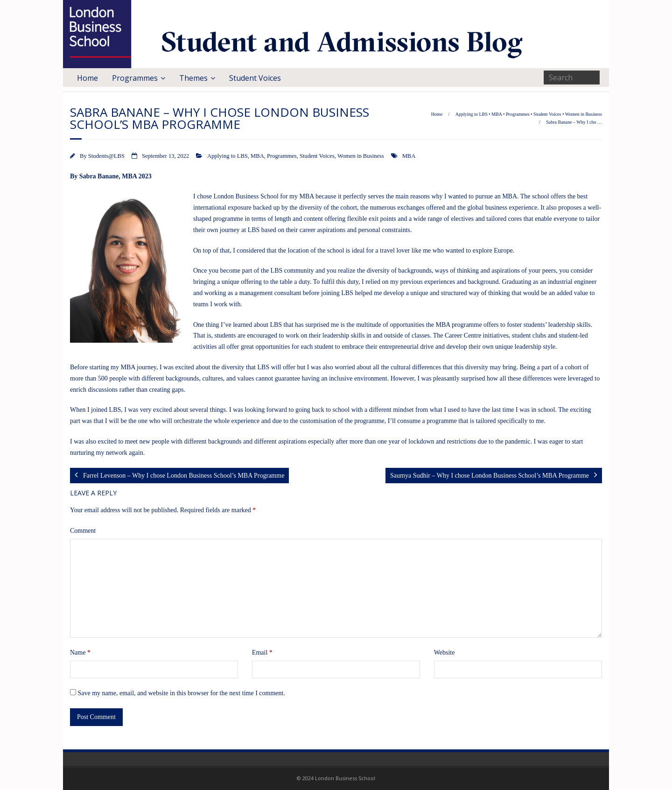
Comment (83, 531)
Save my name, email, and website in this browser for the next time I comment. (182, 693)
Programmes (135, 78)
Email (262, 652)
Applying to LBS (472, 114)
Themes (193, 78)
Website (444, 652)
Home (87, 78)
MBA (497, 114)
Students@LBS (106, 156)
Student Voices (255, 78)
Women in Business (584, 114)
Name (80, 652)
